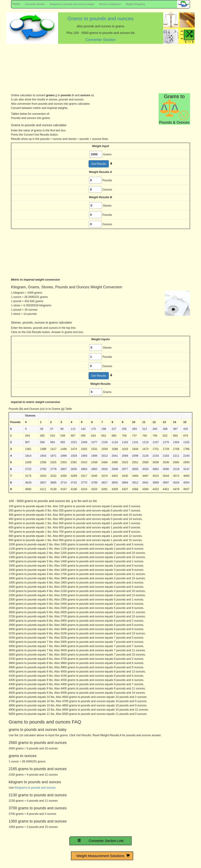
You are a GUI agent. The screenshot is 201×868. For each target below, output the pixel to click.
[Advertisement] (100, 70)
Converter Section (35, 4)
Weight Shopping (135, 4)
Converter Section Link (101, 841)
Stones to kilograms (110, 4)
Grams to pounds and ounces (100, 19)
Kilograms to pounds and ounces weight (72, 4)
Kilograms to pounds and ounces (35, 788)
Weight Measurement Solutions (102, 856)
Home (16, 4)
